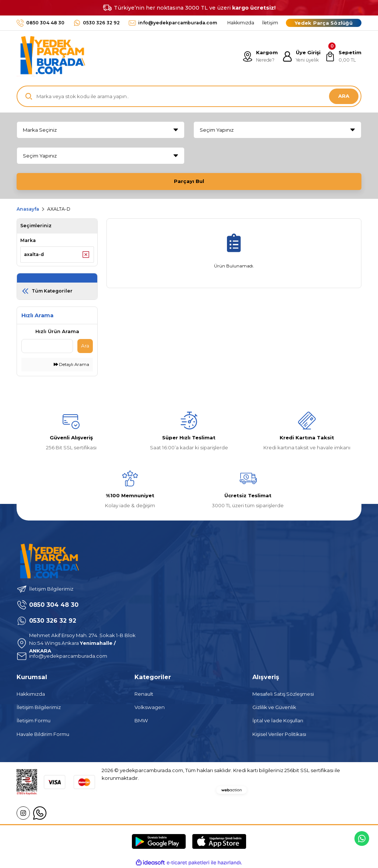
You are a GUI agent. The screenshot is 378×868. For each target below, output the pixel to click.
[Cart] (343, 56)
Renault (144, 694)
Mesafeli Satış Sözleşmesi (283, 694)
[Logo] (51, 56)
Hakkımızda (31, 694)
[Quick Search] (47, 346)
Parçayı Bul (189, 181)
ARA (344, 96)
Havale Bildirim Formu (43, 734)
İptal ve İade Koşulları (278, 720)
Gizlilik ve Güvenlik (274, 707)
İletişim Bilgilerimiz (39, 707)
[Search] (189, 96)
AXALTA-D (59, 209)
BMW (141, 720)
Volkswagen (150, 707)
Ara (85, 346)
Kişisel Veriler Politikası (279, 734)
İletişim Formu (34, 720)
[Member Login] (301, 56)
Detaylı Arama (71, 364)
